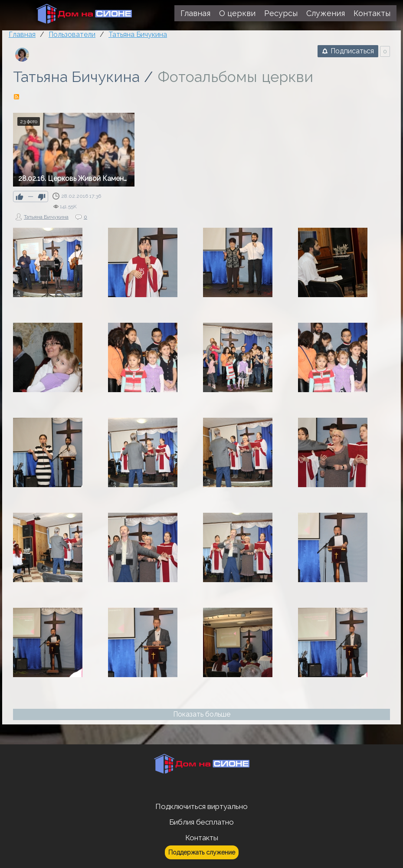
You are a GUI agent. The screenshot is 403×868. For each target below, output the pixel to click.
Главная (22, 34)
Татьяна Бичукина (76, 77)
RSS (16, 97)
